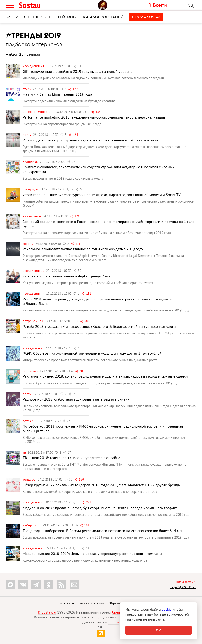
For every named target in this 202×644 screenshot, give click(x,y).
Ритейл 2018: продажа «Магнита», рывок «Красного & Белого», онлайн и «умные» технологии (100, 326)
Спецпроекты (38, 17)
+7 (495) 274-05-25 (183, 587)
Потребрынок (33, 321)
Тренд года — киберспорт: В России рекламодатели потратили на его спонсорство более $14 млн (103, 531)
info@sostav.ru (186, 582)
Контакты (67, 603)
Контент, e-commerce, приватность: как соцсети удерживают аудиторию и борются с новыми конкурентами (99, 169)
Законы (29, 244)
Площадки (31, 162)
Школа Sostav (146, 17)
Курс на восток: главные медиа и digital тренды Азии (66, 276)
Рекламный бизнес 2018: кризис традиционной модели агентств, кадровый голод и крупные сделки (105, 376)
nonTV (27, 135)
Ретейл (28, 421)
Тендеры (30, 479)
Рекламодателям (91, 603)
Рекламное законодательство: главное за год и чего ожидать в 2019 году (83, 249)
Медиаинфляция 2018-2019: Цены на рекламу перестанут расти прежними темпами (92, 554)
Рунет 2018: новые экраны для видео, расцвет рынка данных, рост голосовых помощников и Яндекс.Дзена (98, 301)
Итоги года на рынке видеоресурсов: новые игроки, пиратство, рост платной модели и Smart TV (102, 195)
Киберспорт (32, 525)
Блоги (12, 17)
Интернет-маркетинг (39, 112)
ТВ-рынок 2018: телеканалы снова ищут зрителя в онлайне (71, 458)
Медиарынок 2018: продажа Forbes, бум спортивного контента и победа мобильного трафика (100, 508)
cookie (167, 610)
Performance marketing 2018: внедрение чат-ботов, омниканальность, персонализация (94, 117)
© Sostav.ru (47, 612)
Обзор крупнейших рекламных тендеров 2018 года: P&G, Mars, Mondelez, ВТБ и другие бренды (102, 485)
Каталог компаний (103, 17)
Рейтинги (68, 17)
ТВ (25, 452)
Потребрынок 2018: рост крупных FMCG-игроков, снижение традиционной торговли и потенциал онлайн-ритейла (103, 429)
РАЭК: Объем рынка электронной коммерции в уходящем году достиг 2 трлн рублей (92, 353)
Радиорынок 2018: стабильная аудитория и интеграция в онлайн (76, 399)
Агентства (31, 371)
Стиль (27, 89)
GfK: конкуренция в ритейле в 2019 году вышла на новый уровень (77, 71)
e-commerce (32, 216)
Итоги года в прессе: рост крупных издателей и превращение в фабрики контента (90, 140)
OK (159, 630)
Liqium (113, 622)
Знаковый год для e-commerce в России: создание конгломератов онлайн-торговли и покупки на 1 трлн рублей (108, 224)
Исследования (34, 66)
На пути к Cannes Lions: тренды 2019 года (57, 94)
